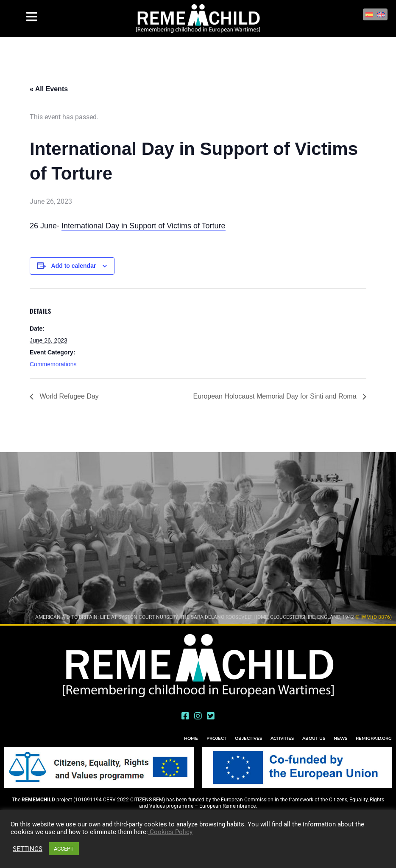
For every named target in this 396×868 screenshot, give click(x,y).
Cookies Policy (170, 832)
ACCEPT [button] (64, 849)
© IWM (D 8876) (374, 617)
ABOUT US (314, 738)
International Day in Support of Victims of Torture (144, 226)
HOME (191, 738)
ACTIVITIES (282, 738)
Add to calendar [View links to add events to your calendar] (74, 266)
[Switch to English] (381, 14)
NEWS (340, 738)
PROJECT (216, 738)
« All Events (49, 89)
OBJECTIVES (248, 738)
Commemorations (53, 364)
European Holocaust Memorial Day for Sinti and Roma (276, 396)
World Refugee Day (68, 396)
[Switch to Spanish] (369, 14)
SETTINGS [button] (28, 849)
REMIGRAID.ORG (374, 738)
